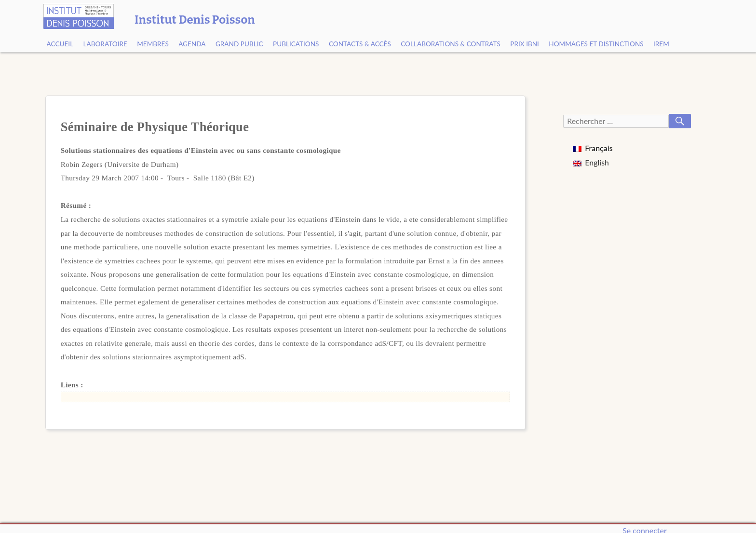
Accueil (60, 44)
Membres (153, 44)
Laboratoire (105, 44)
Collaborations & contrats (451, 44)
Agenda (192, 44)
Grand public (239, 44)
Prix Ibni (525, 44)
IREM (661, 44)
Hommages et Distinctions (596, 44)
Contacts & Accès (360, 44)
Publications (296, 44)
